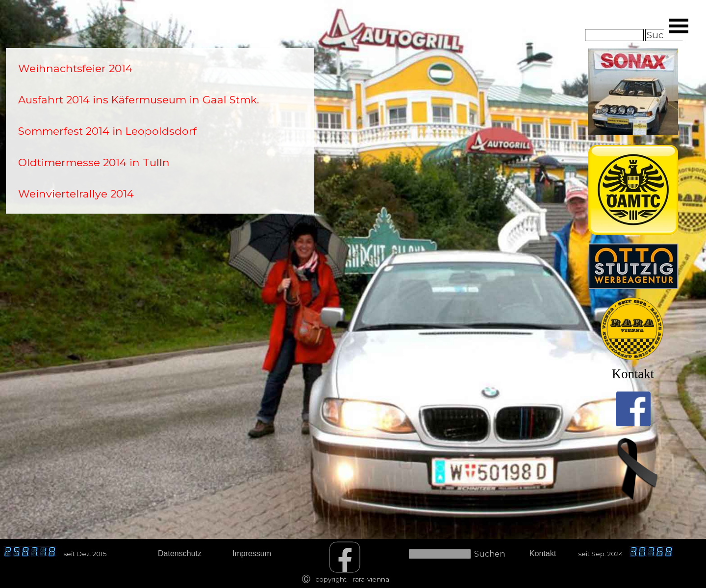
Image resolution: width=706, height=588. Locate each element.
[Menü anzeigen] (679, 26)
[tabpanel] (160, 131)
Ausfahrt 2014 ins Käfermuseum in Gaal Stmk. (139, 99)
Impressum (252, 553)
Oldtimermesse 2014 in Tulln (94, 162)
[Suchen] (614, 35)
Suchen (490, 554)
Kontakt (633, 374)
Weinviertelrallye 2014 (76, 194)
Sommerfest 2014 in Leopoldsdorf (107, 131)
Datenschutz (180, 553)
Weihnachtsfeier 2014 (75, 68)
